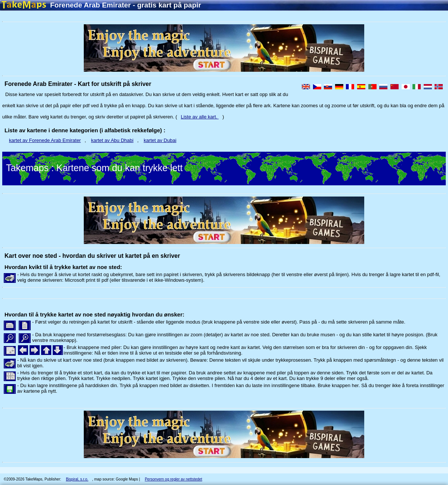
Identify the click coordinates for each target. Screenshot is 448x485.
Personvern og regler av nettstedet (173, 479)
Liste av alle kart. (200, 117)
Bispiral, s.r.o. (77, 479)
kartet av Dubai (160, 140)
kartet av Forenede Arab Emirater (45, 140)
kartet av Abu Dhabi (112, 140)
